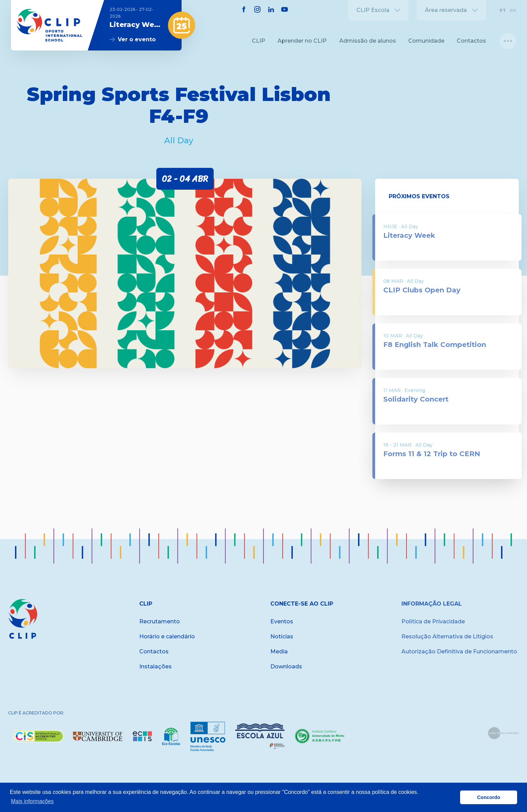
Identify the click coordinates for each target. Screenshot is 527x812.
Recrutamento (160, 621)
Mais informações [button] (32, 801)
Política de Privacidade (433, 621)
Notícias (282, 636)
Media (279, 651)
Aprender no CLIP (302, 41)
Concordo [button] (489, 797)
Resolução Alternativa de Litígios (447, 636)
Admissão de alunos (368, 41)
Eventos (282, 621)
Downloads (286, 666)
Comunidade (426, 41)
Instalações (155, 666)
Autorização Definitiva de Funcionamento (459, 651)
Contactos (471, 41)
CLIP (259, 41)
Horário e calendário (167, 636)
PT (503, 10)
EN (513, 10)
